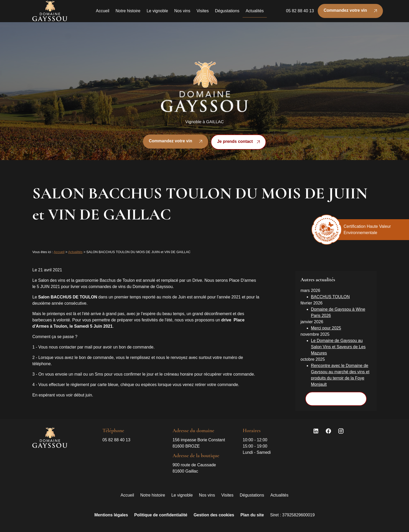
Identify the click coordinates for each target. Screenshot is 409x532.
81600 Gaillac (195, 464)
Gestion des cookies (214, 511)
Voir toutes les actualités (336, 395)
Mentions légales (111, 511)
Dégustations (227, 13)
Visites (203, 13)
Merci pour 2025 (326, 324)
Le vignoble (157, 13)
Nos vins (182, 13)
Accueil (103, 13)
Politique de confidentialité (161, 511)
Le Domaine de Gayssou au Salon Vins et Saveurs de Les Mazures (338, 343)
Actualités (255, 13)
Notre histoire (128, 13)
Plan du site (252, 511)
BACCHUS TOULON (330, 293)
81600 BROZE (199, 439)
